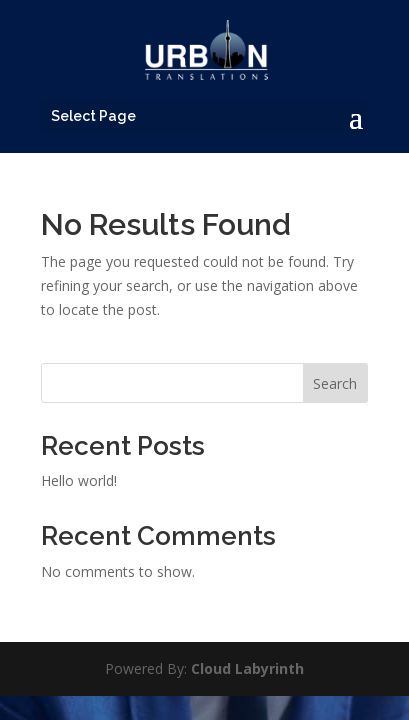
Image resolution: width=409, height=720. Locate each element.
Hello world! (79, 480)
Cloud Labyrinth (247, 668)
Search (335, 383)
